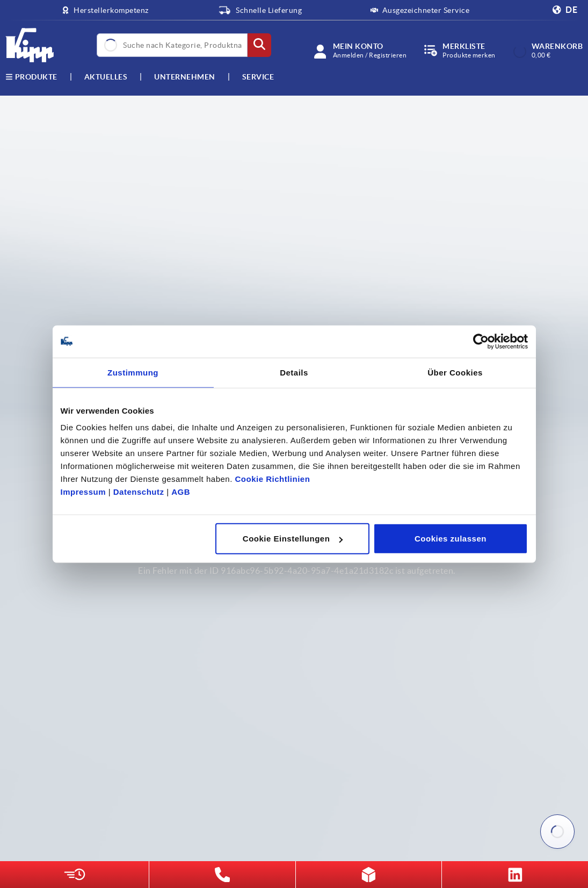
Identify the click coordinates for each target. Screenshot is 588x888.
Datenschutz (139, 492)
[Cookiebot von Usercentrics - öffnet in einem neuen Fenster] (481, 341)
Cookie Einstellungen (293, 539)
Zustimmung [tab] (133, 372)
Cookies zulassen (451, 539)
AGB (181, 492)
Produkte (31, 77)
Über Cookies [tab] (455, 372)
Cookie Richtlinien (273, 479)
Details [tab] (294, 372)
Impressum (84, 492)
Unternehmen (185, 77)
